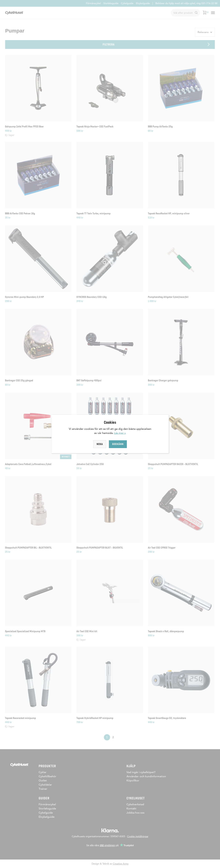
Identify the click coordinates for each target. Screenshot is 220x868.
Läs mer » (120, 433)
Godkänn (118, 444)
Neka (100, 444)
